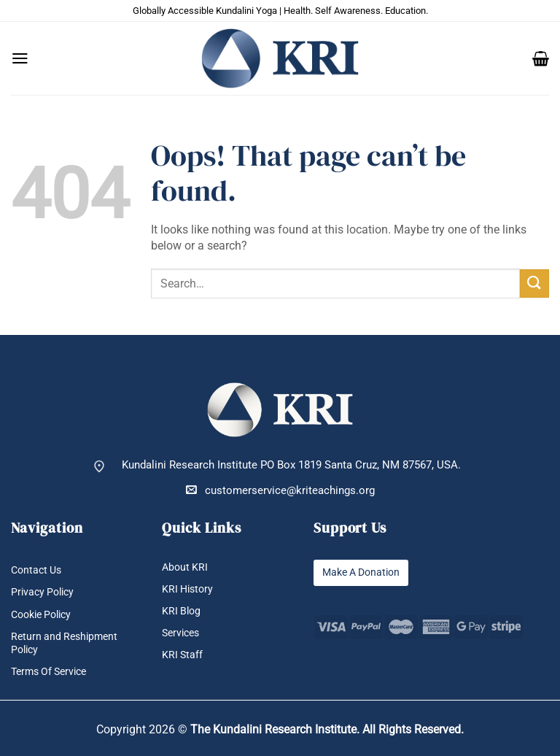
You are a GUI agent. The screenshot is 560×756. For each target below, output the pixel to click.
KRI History (189, 589)
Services (183, 633)
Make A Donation (365, 572)
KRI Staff (183, 656)
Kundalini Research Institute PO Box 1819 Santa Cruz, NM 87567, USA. (291, 465)
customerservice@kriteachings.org (280, 490)
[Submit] (534, 283)
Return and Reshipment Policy (67, 643)
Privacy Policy (45, 593)
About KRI (186, 567)
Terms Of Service (52, 672)
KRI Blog (182, 611)
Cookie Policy (45, 615)
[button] (20, 58)
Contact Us (38, 570)
